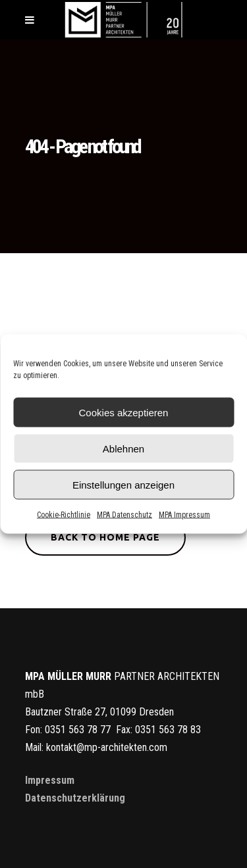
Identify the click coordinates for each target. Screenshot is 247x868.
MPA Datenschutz (124, 515)
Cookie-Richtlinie (64, 515)
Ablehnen (123, 448)
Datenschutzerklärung (75, 798)
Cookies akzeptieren (124, 412)
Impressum (50, 780)
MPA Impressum (184, 515)
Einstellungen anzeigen (123, 484)
